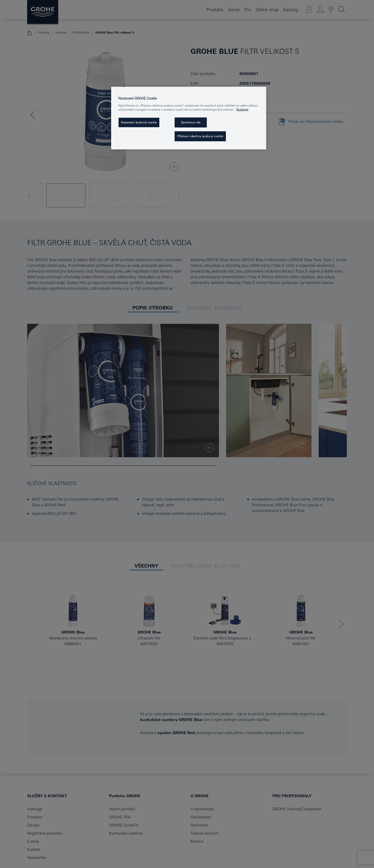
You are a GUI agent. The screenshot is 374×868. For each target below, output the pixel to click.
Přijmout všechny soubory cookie (200, 136)
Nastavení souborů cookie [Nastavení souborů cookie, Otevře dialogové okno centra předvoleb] (139, 122)
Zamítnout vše (191, 122)
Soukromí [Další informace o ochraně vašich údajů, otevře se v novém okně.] (242, 109)
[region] (189, 118)
